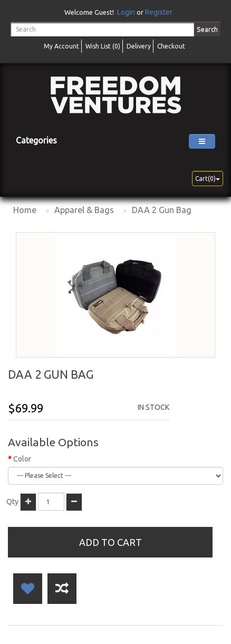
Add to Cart (110, 542)
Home (25, 210)
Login (126, 12)
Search (207, 29)
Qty (12, 502)
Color (22, 459)
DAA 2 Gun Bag (162, 210)
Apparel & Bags (84, 210)
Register (159, 12)
